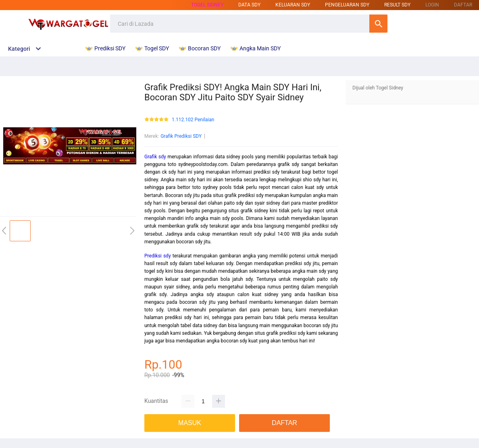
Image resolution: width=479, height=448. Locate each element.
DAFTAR (463, 5)
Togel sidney (207, 5)
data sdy (249, 5)
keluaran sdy (293, 5)
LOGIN (432, 5)
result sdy (397, 5)
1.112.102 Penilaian (193, 120)
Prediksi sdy (158, 256)
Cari (378, 24)
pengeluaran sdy (347, 5)
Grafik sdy (155, 157)
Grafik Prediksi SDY (181, 136)
